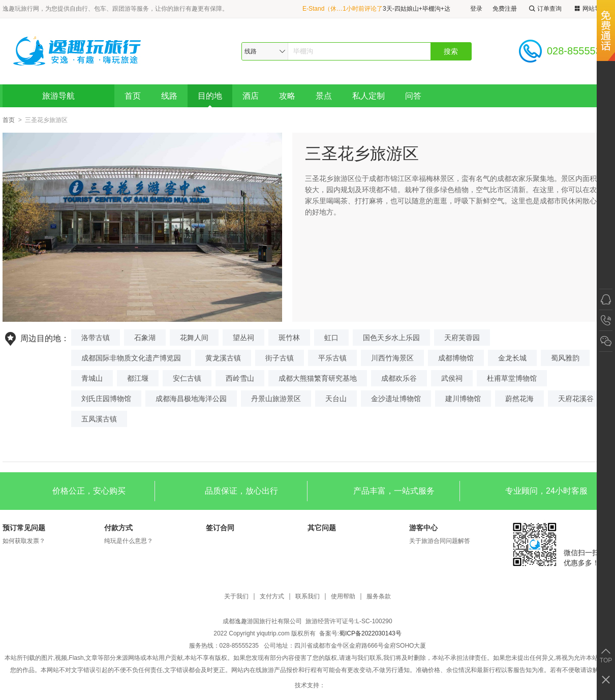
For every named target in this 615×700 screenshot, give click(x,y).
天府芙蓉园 (462, 338)
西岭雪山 (240, 378)
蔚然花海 (519, 399)
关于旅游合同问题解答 (440, 541)
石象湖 (145, 338)
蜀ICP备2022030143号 (370, 633)
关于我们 (236, 597)
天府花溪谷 (576, 399)
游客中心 (423, 528)
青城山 (92, 378)
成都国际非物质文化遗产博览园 (131, 358)
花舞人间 (194, 338)
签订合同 (220, 528)
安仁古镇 (187, 378)
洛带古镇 (96, 338)
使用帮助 (343, 597)
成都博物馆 (456, 358)
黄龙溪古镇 (223, 358)
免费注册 (505, 9)
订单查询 (544, 9)
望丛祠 (243, 338)
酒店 (251, 96)
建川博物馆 (463, 399)
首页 (133, 96)
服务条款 (379, 597)
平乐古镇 (332, 358)
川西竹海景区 (392, 358)
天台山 (336, 399)
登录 (476, 9)
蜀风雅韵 (565, 358)
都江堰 (138, 378)
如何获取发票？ (24, 541)
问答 (413, 96)
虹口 (331, 338)
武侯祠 (452, 378)
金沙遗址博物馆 (396, 399)
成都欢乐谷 (399, 378)
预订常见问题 (24, 528)
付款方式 (118, 528)
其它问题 (322, 528)
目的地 (210, 96)
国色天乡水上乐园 (391, 338)
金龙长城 (512, 358)
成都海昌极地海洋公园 (191, 399)
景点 (324, 96)
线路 (169, 96)
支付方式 (272, 597)
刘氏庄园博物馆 (106, 399)
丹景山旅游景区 (276, 399)
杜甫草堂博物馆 (512, 378)
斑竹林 (289, 338)
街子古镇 (280, 358)
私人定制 (368, 96)
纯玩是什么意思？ (129, 541)
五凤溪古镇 (99, 419)
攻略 (287, 96)
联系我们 (307, 597)
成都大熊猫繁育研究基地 (318, 378)
